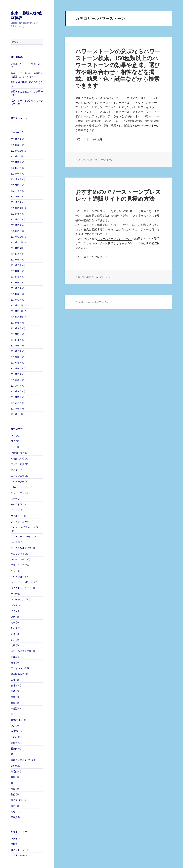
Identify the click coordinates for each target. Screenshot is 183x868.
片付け (14, 737)
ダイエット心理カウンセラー (26, 527)
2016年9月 (16, 374)
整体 (13, 697)
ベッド (14, 571)
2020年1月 (16, 231)
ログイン (15, 838)
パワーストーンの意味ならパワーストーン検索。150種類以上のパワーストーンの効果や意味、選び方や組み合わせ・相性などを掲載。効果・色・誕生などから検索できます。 (118, 68)
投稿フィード (18, 844)
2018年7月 (16, 334)
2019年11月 (17, 242)
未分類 (14, 708)
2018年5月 (16, 346)
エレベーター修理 (20, 487)
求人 (13, 726)
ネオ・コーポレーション (23, 536)
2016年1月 (16, 403)
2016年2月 (16, 397)
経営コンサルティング (22, 760)
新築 (13, 703)
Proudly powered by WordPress (93, 302)
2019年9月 (16, 254)
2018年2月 (16, 357)
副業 (13, 634)
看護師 (14, 749)
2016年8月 (16, 380)
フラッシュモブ (19, 565)
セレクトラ (16, 504)
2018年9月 (16, 323)
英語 (13, 777)
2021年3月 (16, 202)
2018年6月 (16, 340)
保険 (13, 617)
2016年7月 (16, 386)
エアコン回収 (18, 476)
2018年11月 (17, 311)
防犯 (13, 794)
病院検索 (15, 743)
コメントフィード (20, 850)
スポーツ (15, 499)
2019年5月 (16, 277)
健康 (13, 622)
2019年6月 (16, 271)
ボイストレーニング (21, 588)
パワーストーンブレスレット (93, 211)
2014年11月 (17, 414)
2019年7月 (16, 265)
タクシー (15, 510)
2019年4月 (16, 283)
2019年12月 (17, 237)
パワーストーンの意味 (89, 139)
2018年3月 (16, 351)
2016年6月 (16, 391)
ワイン (14, 611)
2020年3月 (16, 220)
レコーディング (19, 599)
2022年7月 (16, 185)
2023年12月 (17, 151)
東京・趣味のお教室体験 (26, 15)
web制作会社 (18, 453)
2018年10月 (17, 317)
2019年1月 (16, 300)
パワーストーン (19, 559)
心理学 (14, 685)
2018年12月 (17, 305)
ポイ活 (14, 594)
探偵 (13, 691)
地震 (13, 645)
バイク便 (15, 542)
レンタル (15, 605)
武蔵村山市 (16, 720)
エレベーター (18, 481)
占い (13, 640)
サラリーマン (18, 493)
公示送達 (15, 628)
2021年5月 (16, 197)
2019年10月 (17, 248)
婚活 (13, 663)
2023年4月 (16, 174)
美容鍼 (14, 766)
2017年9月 (16, 363)
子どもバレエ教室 (20, 668)
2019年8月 (16, 260)
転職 (13, 789)
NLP (13, 447)
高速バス (15, 812)
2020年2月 (16, 225)
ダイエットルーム (20, 522)
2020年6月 (16, 214)
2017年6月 (16, 369)
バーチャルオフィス (21, 548)
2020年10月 (17, 208)
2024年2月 (16, 145)
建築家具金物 (18, 674)
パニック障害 (18, 554)
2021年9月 (16, 191)
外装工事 (15, 657)
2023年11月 (17, 156)
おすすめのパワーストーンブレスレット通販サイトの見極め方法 (118, 195)
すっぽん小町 (18, 459)
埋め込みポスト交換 (21, 651)
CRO (13, 441)
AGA (13, 436)
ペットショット (19, 577)
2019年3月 (16, 288)
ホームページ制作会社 (22, 582)
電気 (13, 806)
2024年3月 (16, 139)
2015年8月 (16, 409)
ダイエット (16, 516)
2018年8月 (16, 328)
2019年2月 (16, 294)
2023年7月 (16, 168)
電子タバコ (16, 800)
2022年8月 (16, 179)
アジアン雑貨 (18, 464)
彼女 (13, 680)
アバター (15, 470)
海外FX (14, 731)
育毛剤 (14, 771)
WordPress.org (19, 856)
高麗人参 (15, 817)
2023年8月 (16, 162)
